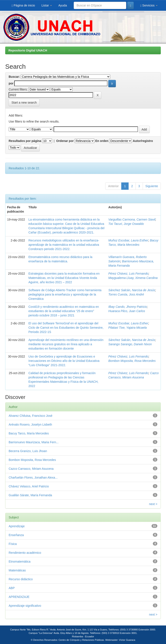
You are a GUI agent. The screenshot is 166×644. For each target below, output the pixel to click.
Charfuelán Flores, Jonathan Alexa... (33, 478)
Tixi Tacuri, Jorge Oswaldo (126, 224)
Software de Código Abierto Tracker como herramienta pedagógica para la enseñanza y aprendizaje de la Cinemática (65, 294)
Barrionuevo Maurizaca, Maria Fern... (34, 442)
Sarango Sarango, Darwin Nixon (130, 344)
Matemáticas (17, 570)
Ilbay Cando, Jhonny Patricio (128, 307)
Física (13, 544)
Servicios (149, 5)
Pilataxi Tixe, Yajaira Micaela (128, 328)
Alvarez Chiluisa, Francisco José (30, 416)
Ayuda (63, 5)
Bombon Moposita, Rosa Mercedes (132, 361)
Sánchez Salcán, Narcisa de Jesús (132, 290)
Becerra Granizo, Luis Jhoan (28, 451)
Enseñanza (16, 535)
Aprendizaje (17, 526)
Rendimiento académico (25, 553)
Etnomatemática (20, 562)
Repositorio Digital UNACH (28, 50)
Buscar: (14, 77)
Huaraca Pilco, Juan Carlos (127, 311)
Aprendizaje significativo (25, 606)
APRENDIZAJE (19, 597)
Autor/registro (143, 141)
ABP (12, 588)
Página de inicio (23, 5)
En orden (102, 141)
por (11, 83)
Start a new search (24, 103)
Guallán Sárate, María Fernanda (30, 495)
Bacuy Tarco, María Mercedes (29, 433)
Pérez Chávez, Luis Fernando (128, 274)
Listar (47, 5)
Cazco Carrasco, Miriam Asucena (31, 469)
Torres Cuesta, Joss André (126, 294)
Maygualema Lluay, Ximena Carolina (133, 278)
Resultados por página (25, 141)
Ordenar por (65, 141)
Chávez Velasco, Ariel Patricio (29, 486)
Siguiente (152, 186)
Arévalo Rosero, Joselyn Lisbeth (30, 425)
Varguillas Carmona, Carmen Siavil (132, 219)
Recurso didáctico (21, 579)
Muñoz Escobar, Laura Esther (128, 240)
